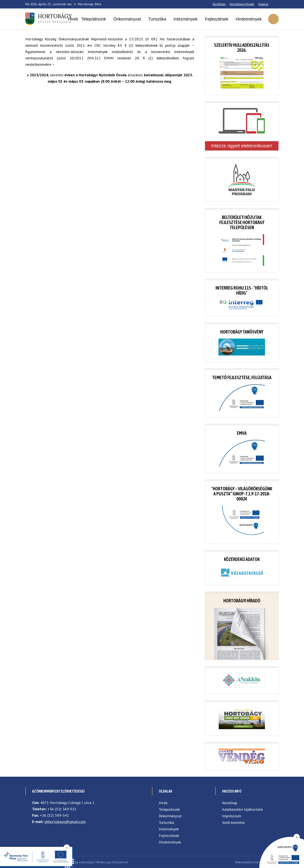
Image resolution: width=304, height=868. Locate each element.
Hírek (73, 19)
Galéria (263, 4)
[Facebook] (273, 4)
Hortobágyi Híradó (242, 4)
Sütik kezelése (233, 822)
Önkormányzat (127, 19)
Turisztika (157, 19)
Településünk (94, 19)
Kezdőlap (219, 4)
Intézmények (185, 19)
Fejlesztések (216, 19)
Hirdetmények (249, 19)
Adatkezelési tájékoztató (242, 809)
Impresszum (232, 816)
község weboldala (55, 18)
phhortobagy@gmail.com (65, 822)
